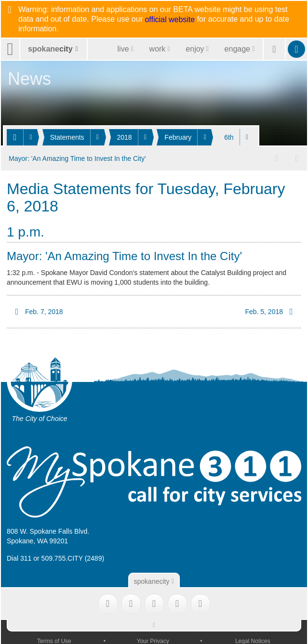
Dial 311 (19, 557)
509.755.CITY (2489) (73, 557)
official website (170, 20)
